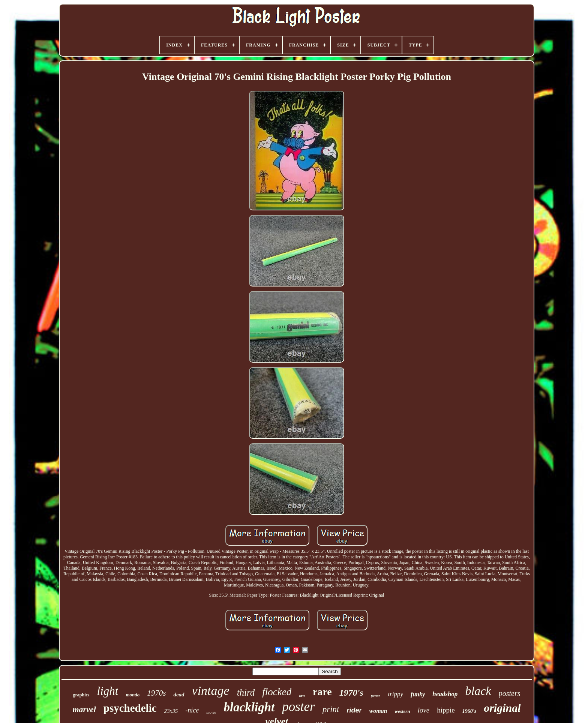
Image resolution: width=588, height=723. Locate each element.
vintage (211, 691)
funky (418, 694)
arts (302, 696)
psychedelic (130, 708)
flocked (277, 692)
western (402, 711)
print (331, 709)
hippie (446, 710)
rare (322, 692)
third (246, 692)
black (478, 691)
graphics (81, 695)
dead (179, 694)
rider (354, 710)
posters (510, 693)
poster (298, 707)
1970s (156, 693)
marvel (84, 709)
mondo (133, 695)
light (108, 691)
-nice (192, 710)
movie (211, 712)
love (424, 710)
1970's (351, 693)
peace (376, 696)
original (502, 708)
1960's (469, 711)
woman (378, 711)
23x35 (171, 711)
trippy (395, 694)
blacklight (249, 707)
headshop (445, 694)
